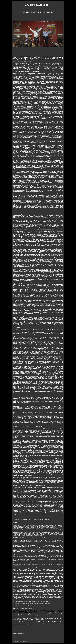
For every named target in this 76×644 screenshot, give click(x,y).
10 (43, 377)
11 (25, 423)
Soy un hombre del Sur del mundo (50, 623)
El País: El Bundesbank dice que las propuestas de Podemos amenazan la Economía (40, 616)
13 (17, 438)
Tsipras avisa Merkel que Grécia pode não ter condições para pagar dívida (33, 601)
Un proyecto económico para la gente (25, 608)
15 (59, 473)
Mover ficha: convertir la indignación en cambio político (28, 606)
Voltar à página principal (19, 634)
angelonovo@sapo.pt (23, 641)
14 (47, 443)
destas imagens (24, 593)
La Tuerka (35, 619)
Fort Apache (42, 619)
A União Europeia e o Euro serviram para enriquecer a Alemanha (35, 530)
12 (44, 426)
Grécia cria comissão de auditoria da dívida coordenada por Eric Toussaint (33, 604)
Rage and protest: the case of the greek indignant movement (39, 538)
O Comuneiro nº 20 (35, 519)
